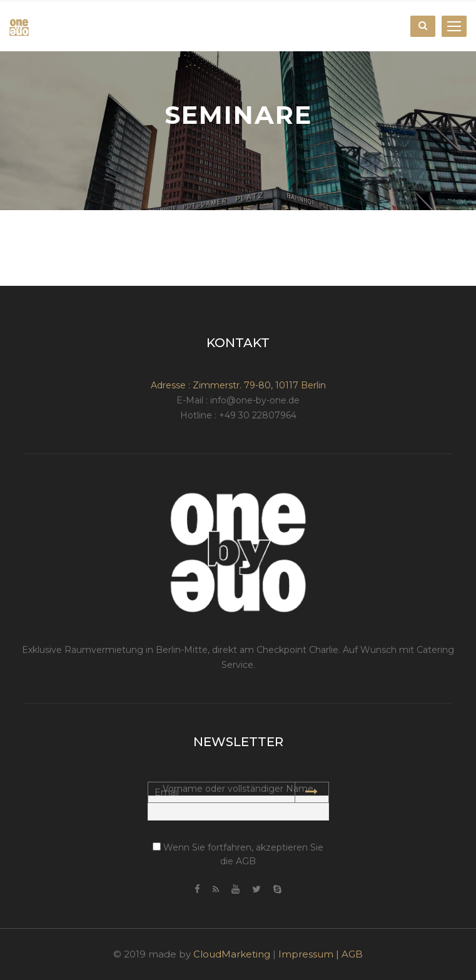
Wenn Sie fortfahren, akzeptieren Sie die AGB (238, 854)
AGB (352, 954)
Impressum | (310, 954)
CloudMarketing (232, 954)
